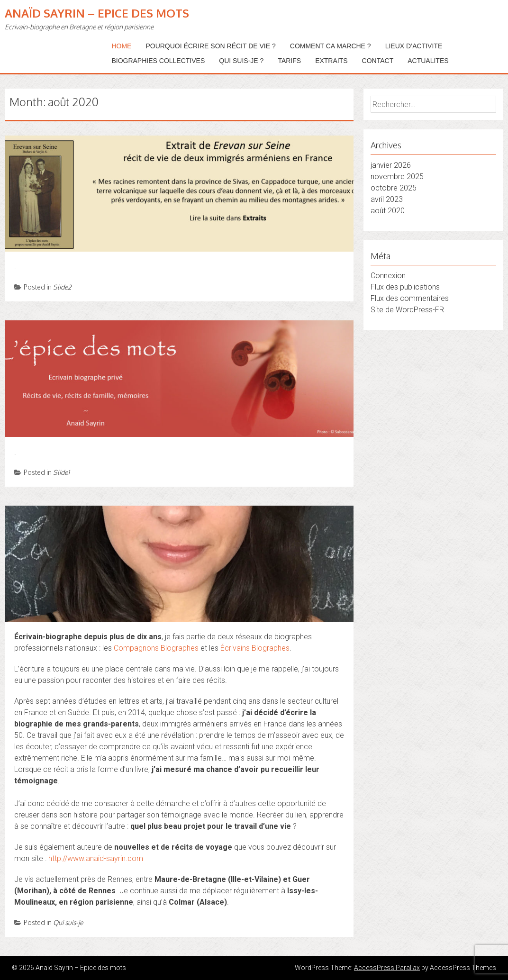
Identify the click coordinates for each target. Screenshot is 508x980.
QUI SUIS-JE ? (241, 61)
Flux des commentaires (410, 298)
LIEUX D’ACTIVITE (414, 46)
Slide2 (62, 287)
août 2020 (388, 211)
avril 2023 (387, 199)
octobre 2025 (394, 188)
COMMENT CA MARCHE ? (331, 46)
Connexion (388, 276)
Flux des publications (405, 287)
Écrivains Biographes (255, 648)
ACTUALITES (428, 61)
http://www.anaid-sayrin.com (96, 858)
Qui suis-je (68, 922)
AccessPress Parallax (387, 968)
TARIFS (289, 61)
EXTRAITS (331, 61)
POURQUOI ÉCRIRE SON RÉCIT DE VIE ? (210, 46)
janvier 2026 (391, 165)
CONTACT (378, 61)
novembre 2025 (397, 177)
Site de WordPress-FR (407, 310)
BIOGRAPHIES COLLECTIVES (158, 61)
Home (121, 46)
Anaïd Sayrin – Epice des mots (97, 13)
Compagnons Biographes (156, 648)
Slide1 (61, 472)
